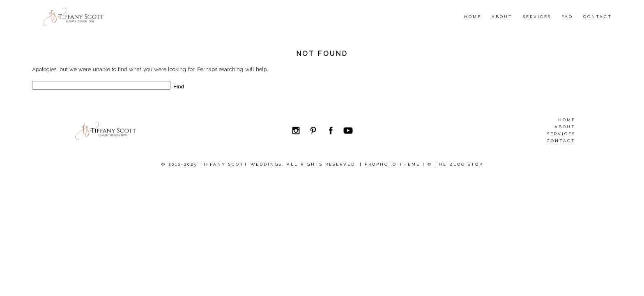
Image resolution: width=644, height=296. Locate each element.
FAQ (567, 17)
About (502, 17)
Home (473, 17)
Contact (598, 17)
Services (537, 17)
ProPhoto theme (392, 164)
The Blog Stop (459, 164)
